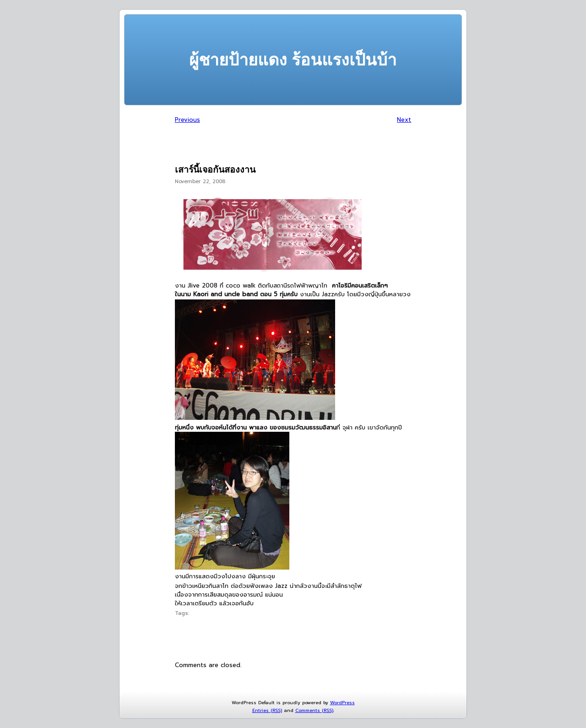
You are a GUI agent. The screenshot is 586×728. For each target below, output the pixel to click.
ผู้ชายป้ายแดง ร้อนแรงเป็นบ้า (293, 60)
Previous (187, 120)
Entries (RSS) (267, 710)
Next (404, 120)
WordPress (342, 703)
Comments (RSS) (314, 710)
